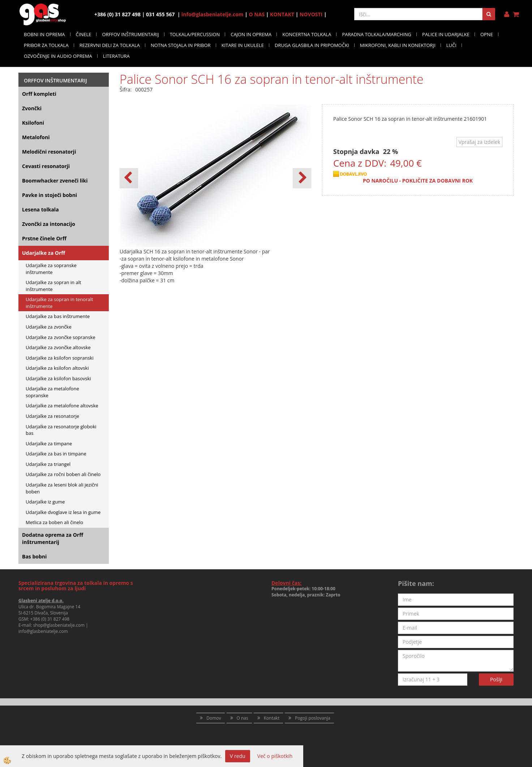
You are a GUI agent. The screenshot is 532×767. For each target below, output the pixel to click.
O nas (243, 718)
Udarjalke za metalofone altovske (62, 406)
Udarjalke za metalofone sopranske (52, 392)
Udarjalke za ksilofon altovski (57, 368)
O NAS (257, 14)
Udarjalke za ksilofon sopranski (60, 358)
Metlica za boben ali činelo (54, 522)
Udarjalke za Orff (44, 253)
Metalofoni (36, 137)
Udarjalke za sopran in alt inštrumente (53, 286)
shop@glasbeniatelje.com (59, 625)
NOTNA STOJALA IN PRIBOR (181, 45)
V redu (238, 756)
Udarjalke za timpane (49, 444)
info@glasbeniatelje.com (213, 14)
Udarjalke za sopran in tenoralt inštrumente (59, 303)
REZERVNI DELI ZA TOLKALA (110, 45)
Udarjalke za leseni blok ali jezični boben (62, 488)
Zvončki (32, 108)
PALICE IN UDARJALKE (446, 34)
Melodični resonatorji (49, 152)
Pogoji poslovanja (313, 718)
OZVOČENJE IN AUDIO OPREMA (58, 56)
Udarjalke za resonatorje (52, 416)
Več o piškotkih (275, 756)
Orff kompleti (39, 94)
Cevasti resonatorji (46, 166)
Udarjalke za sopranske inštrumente (51, 269)
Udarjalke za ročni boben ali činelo (63, 474)
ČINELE (84, 34)
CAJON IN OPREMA (251, 34)
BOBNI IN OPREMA (44, 34)
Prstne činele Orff (44, 238)
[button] (302, 178)
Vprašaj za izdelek (479, 142)
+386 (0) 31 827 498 (50, 619)
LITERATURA (116, 56)
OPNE (487, 34)
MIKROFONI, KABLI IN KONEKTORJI (398, 45)
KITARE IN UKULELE (243, 45)
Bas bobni (34, 556)
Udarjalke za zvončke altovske (58, 347)
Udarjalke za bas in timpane (56, 454)
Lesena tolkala (40, 209)
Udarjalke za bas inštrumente (58, 316)
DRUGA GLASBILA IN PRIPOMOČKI (312, 45)
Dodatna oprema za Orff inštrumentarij (53, 538)
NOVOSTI (311, 14)
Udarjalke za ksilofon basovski (58, 378)
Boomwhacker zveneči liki (55, 181)
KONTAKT (282, 14)
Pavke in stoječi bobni (50, 195)
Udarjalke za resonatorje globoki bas (61, 430)
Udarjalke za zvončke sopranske (61, 337)
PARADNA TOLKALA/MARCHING (377, 34)
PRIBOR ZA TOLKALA (46, 45)
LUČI (451, 45)
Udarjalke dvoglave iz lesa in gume (63, 512)
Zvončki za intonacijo (49, 224)
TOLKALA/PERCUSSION (195, 34)
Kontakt (272, 718)
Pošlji (496, 679)
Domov (214, 718)
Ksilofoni (33, 123)
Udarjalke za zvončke (49, 327)
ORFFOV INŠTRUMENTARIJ (130, 34)
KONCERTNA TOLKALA (307, 34)
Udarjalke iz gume (45, 502)
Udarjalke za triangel (48, 464)
